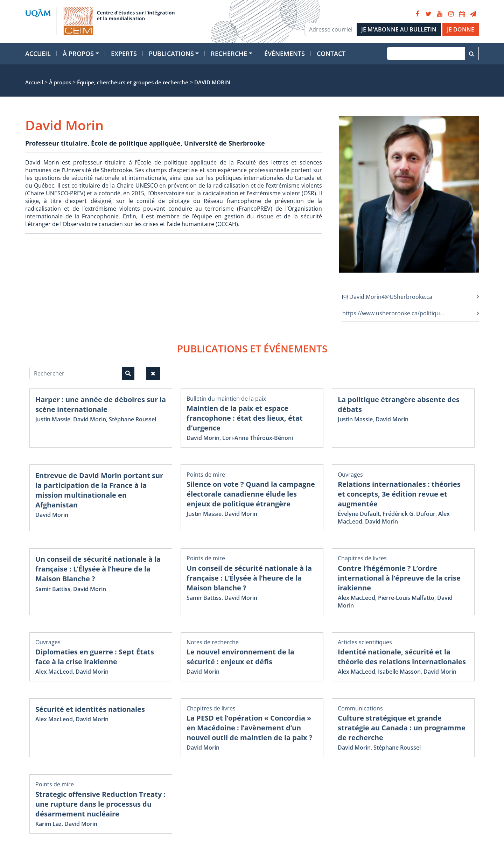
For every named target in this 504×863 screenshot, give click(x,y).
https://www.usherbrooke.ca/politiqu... (393, 313)
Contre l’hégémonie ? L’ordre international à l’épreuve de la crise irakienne (399, 578)
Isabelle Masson (399, 672)
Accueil (38, 54)
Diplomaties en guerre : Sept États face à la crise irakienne (95, 657)
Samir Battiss (53, 589)
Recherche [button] (229, 54)
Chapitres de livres (362, 558)
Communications (360, 708)
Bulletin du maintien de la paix (226, 399)
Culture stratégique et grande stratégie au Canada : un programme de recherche (402, 728)
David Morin (90, 419)
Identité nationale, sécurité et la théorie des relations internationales (402, 657)
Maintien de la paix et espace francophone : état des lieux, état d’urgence (245, 418)
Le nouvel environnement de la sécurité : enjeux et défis (240, 657)
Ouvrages (350, 475)
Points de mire (206, 475)
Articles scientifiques (365, 642)
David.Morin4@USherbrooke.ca (387, 297)
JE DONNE (461, 29)
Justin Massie (53, 419)
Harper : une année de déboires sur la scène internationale (101, 404)
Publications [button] (171, 54)
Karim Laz (48, 824)
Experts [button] (124, 54)
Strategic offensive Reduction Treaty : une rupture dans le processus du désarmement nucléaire (100, 804)
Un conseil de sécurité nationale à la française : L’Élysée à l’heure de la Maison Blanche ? (98, 569)
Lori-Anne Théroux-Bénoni (258, 438)
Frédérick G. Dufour (409, 514)
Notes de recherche (213, 642)
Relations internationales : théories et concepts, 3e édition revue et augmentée (399, 494)
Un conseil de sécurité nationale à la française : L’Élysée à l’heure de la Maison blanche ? (249, 578)
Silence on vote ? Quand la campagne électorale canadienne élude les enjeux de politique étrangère (251, 494)
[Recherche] (426, 54)
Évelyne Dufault (359, 514)
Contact (331, 54)
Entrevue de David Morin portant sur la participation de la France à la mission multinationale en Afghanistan (99, 490)
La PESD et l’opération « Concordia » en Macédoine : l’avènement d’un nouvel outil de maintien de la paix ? (250, 728)
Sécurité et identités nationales (90, 709)
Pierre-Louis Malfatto (406, 598)
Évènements (285, 54)
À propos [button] (78, 54)
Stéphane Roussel (132, 419)
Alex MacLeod (356, 598)
